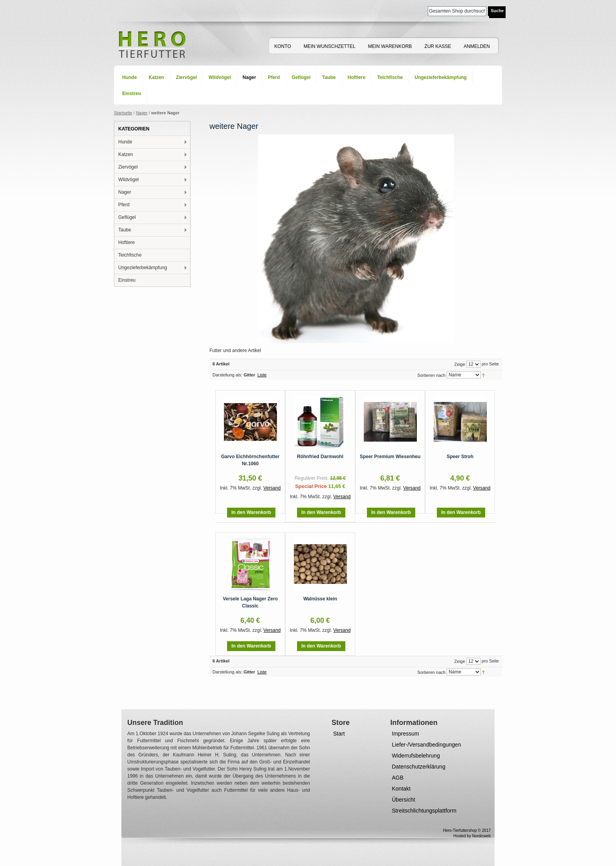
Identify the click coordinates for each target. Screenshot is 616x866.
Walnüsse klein (320, 599)
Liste (262, 375)
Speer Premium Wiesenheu (390, 457)
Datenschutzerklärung (419, 767)
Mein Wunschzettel (330, 46)
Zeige (460, 364)
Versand (272, 488)
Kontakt (401, 789)
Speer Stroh (460, 457)
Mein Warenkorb (390, 46)
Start (339, 734)
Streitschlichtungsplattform (424, 811)
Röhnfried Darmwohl (320, 457)
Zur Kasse (438, 46)
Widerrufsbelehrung (416, 756)
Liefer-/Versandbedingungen (427, 745)
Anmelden (477, 46)
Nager (142, 113)
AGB (398, 778)
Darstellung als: (227, 375)
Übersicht (404, 800)
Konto (282, 46)
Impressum (406, 734)
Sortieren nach (431, 375)
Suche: (423, 10)
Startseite (123, 113)
